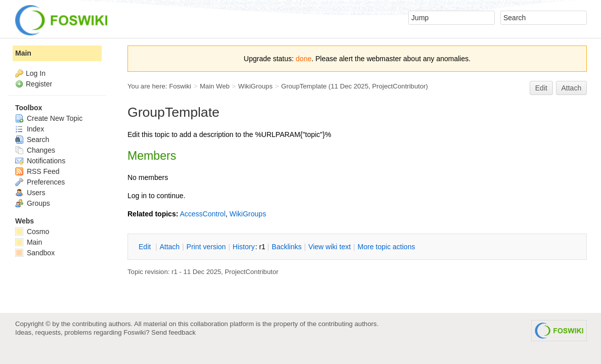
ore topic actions (387, 247)
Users (30, 193)
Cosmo (32, 232)
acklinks (287, 247)
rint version (206, 247)
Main (23, 53)
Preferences (40, 182)
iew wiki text (330, 247)
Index (30, 129)
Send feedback (174, 332)
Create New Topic (49, 118)
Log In (36, 73)
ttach (169, 247)
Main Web (215, 86)
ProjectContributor (399, 86)
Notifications (40, 161)
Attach (572, 88)
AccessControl (202, 214)
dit (146, 247)
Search (32, 140)
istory (244, 247)
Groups (33, 203)
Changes (35, 150)
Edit (541, 88)
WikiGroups (255, 86)
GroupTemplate (304, 86)
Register (39, 84)
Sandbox (35, 253)
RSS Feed (37, 171)
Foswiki (180, 86)
